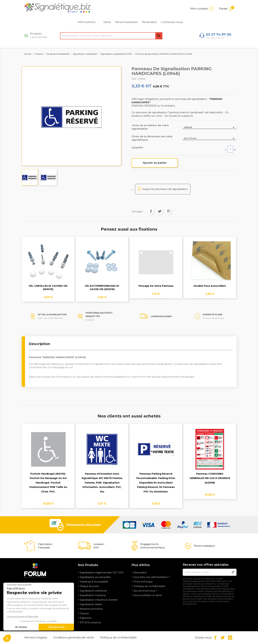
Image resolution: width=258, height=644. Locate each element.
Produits (38, 35)
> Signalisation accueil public (94, 577)
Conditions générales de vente (74, 638)
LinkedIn (230, 638)
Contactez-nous (172, 22)
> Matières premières (90, 609)
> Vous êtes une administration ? (151, 577)
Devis (107, 22)
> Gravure (83, 613)
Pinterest (168, 211)
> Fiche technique (142, 582)
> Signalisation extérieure (92, 591)
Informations (88, 22)
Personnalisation (126, 22)
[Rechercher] (111, 36)
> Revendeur (139, 573)
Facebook (215, 638)
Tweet (160, 211)
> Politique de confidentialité (148, 586)
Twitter (223, 638)
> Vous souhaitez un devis (147, 595)
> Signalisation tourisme (92, 595)
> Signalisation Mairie (90, 604)
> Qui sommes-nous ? (144, 591)
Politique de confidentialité (118, 638)
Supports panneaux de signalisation (165, 189)
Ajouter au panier (155, 163)
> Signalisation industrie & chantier (98, 600)
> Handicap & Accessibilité (93, 582)
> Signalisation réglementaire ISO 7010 (101, 573)
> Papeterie (85, 618)
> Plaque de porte (88, 586)
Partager (151, 211)
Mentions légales (36, 638)
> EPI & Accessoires (89, 622)
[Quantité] (230, 149)
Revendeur (149, 22)
